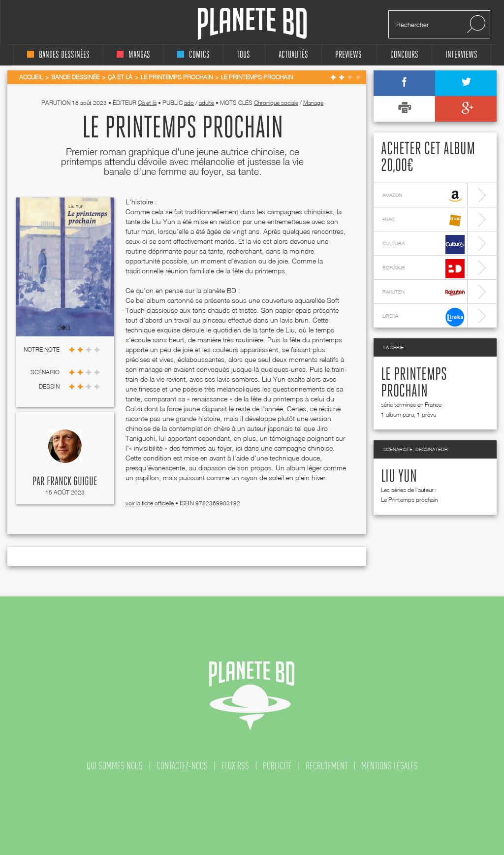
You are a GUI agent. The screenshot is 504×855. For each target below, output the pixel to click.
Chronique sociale (276, 103)
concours (404, 55)
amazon (424, 196)
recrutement (327, 766)
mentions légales (390, 766)
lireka (424, 317)
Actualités (293, 55)
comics (193, 55)
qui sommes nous (115, 766)
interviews (461, 55)
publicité (277, 766)
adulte (206, 103)
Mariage (313, 103)
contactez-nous (182, 766)
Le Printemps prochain (409, 500)
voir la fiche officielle (150, 503)
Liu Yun (399, 477)
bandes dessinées (58, 55)
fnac (424, 220)
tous (243, 55)
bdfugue (424, 269)
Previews (348, 55)
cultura (424, 245)
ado (189, 103)
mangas (133, 55)
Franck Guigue (72, 482)
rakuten (424, 293)
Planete (252, 24)
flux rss (235, 766)
